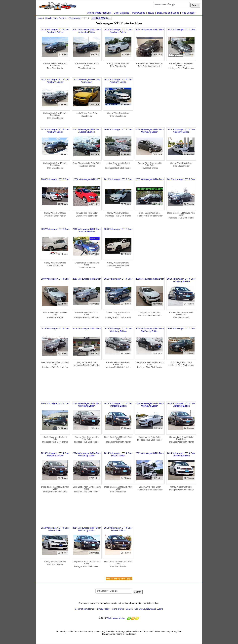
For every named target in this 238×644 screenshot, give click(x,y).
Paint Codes (139, 13)
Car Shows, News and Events (149, 609)
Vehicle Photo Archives (99, 13)
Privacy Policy (103, 609)
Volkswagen (75, 18)
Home (40, 18)
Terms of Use (118, 609)
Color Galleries (121, 13)
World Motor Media (116, 618)
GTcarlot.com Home (84, 609)
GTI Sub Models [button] (101, 18)
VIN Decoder (189, 13)
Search (129, 609)
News (151, 13)
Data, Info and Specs (168, 13)
